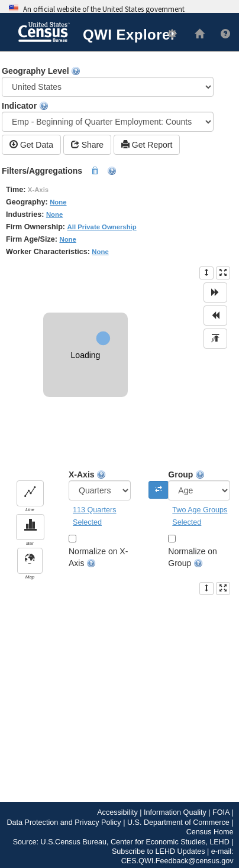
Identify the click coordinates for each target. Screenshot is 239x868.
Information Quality (175, 812)
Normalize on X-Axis (98, 557)
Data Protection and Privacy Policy (64, 823)
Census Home (210, 832)
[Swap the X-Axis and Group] (159, 490)
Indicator (108, 116)
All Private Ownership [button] (102, 227)
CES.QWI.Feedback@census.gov (177, 861)
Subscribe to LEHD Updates (159, 851)
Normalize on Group (192, 557)
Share (87, 144)
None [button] (58, 202)
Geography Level (108, 82)
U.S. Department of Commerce (178, 823)
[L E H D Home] (195, 35)
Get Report (147, 144)
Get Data (31, 144)
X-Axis (100, 485)
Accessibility (117, 812)
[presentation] (206, 273)
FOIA (221, 812)
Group (199, 485)
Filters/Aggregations (59, 171)
